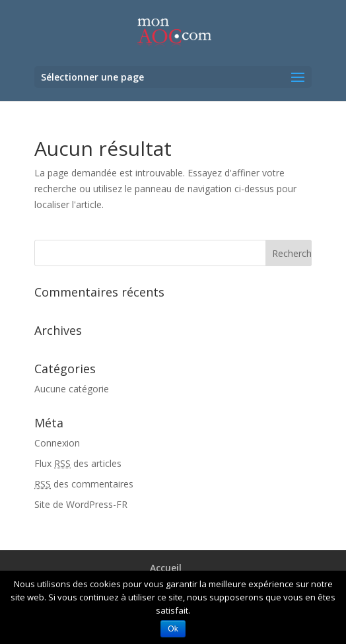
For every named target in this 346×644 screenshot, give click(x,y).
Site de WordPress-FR (81, 504)
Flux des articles (78, 463)
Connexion (57, 443)
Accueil (166, 568)
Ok (173, 629)
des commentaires (84, 484)
